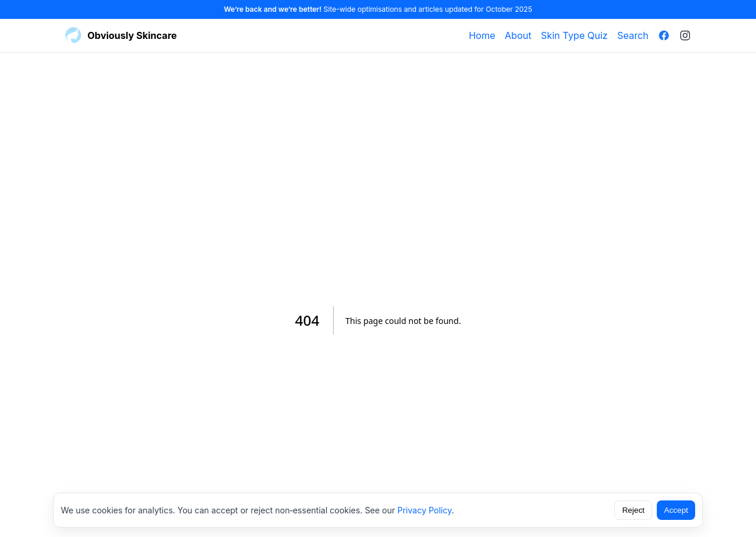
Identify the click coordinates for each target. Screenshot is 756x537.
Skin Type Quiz (574, 35)
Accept (676, 510)
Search (633, 35)
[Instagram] (685, 35)
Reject (633, 510)
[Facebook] (664, 35)
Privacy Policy (425, 510)
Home (482, 35)
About (518, 35)
